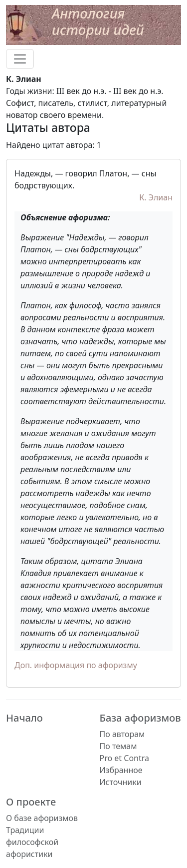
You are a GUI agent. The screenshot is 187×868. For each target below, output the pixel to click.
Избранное (121, 770)
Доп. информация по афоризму (76, 665)
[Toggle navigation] (20, 59)
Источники (121, 782)
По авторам (122, 734)
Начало (24, 718)
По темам (118, 746)
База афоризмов (140, 718)
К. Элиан (156, 197)
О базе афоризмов (42, 818)
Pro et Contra (125, 758)
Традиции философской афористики (32, 842)
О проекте (31, 802)
